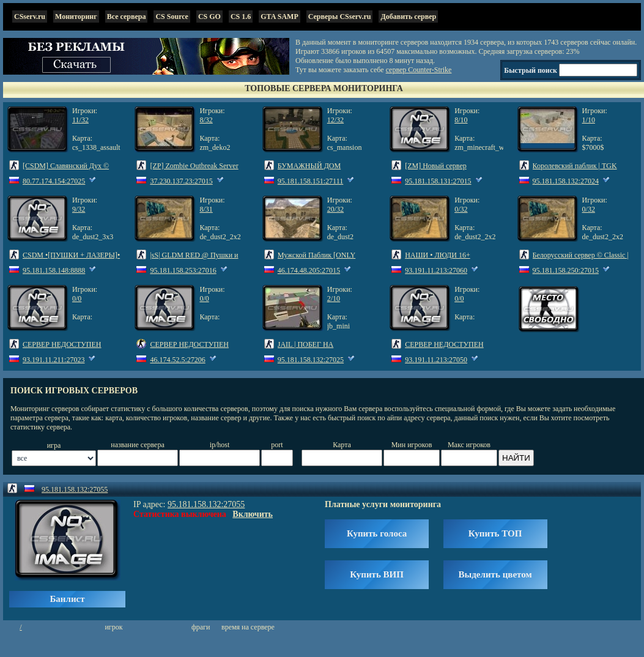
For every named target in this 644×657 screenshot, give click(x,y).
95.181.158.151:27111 (310, 181)
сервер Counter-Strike (419, 70)
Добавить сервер (408, 17)
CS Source (172, 17)
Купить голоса (377, 533)
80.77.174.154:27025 (54, 181)
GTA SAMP (279, 17)
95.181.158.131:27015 (438, 181)
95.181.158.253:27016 (183, 270)
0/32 (461, 209)
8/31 (206, 209)
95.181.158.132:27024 (566, 181)
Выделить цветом (495, 574)
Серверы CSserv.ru (340, 17)
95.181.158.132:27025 (311, 360)
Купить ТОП (495, 533)
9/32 (79, 209)
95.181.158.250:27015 (566, 270)
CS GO (209, 17)
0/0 (77, 299)
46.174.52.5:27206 (177, 360)
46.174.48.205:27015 (309, 270)
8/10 (461, 120)
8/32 (206, 120)
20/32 (335, 209)
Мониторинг (76, 17)
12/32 (335, 120)
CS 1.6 (241, 17)
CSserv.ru (30, 17)
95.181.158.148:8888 (54, 270)
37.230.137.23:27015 (181, 181)
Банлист (67, 599)
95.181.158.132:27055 (75, 489)
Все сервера (127, 17)
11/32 (80, 120)
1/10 (589, 120)
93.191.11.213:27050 (436, 360)
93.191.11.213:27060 (436, 270)
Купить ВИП (377, 574)
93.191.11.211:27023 (54, 360)
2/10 (334, 299)
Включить (253, 514)
